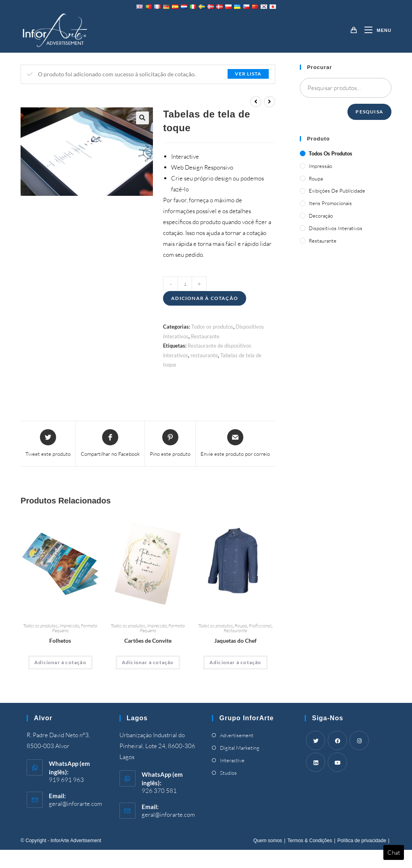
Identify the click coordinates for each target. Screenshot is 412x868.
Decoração (321, 216)
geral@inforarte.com (75, 804)
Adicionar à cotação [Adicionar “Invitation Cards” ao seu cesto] (148, 662)
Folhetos (60, 641)
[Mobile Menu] (375, 30)
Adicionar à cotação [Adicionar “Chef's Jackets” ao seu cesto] (235, 662)
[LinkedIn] (316, 762)
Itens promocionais (330, 203)
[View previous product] (256, 102)
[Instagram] (359, 740)
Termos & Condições (310, 841)
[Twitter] (316, 740)
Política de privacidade (362, 841)
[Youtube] (337, 762)
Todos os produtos (212, 327)
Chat (394, 852)
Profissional (260, 626)
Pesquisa (369, 112)
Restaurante (205, 336)
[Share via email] (235, 444)
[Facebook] (337, 740)
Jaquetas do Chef (235, 641)
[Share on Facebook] (110, 444)
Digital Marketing (240, 748)
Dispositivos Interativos (336, 228)
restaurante (204, 355)
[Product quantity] (185, 284)
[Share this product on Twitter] (48, 444)
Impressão (69, 626)
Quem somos (268, 841)
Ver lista (248, 74)
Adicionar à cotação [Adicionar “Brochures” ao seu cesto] (60, 662)
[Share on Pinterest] (170, 444)
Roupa (241, 626)
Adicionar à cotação (205, 298)
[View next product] (270, 102)
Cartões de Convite (148, 641)
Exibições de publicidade (337, 191)
